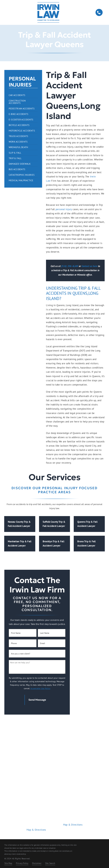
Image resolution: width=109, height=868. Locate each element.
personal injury (64, 209)
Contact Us (54, 788)
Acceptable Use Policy (40, 688)
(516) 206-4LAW (70, 266)
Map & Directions (36, 828)
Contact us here (90, 266)
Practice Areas (54, 775)
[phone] (99, 12)
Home (54, 768)
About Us (54, 782)
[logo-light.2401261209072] (54, 725)
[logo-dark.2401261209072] (48, 3)
